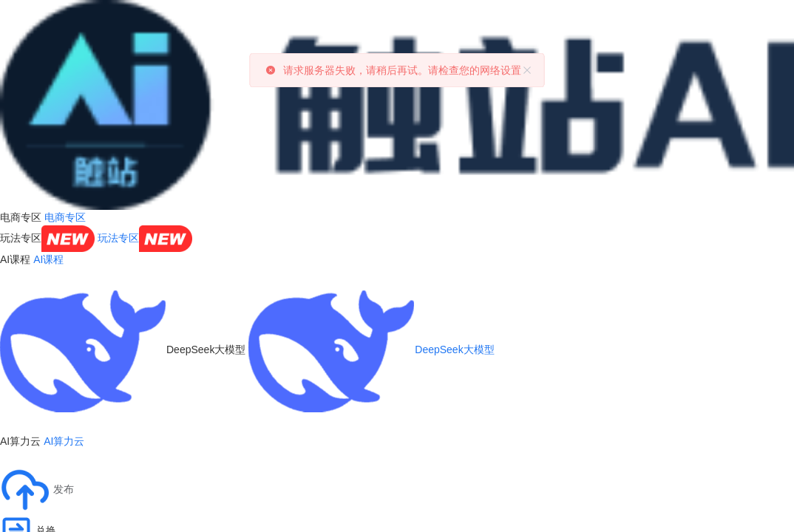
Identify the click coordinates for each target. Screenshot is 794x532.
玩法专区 (145, 238)
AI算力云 (64, 441)
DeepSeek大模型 (371, 349)
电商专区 (65, 217)
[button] (37, 490)
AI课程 (48, 259)
